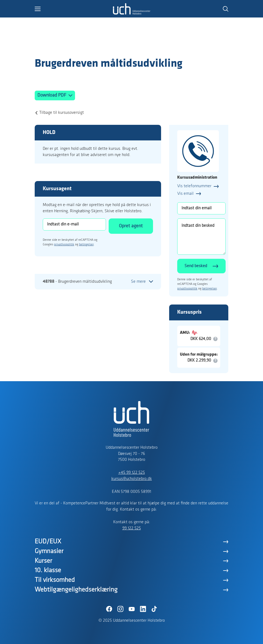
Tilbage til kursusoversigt (62, 113)
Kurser (43, 561)
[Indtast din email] (201, 208)
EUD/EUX (48, 542)
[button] (74, 9)
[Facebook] (109, 609)
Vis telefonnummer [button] (194, 186)
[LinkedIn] (143, 609)
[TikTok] (154, 609)
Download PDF (52, 95)
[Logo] (66, 47)
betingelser (86, 245)
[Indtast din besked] (201, 237)
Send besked (196, 266)
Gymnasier (49, 551)
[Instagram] (120, 609)
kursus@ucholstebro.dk (132, 479)
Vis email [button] (185, 194)
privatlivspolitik (64, 245)
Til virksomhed (55, 580)
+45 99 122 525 (132, 473)
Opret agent (131, 226)
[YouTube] (131, 609)
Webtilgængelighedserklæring (76, 590)
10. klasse (48, 570)
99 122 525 (132, 528)
